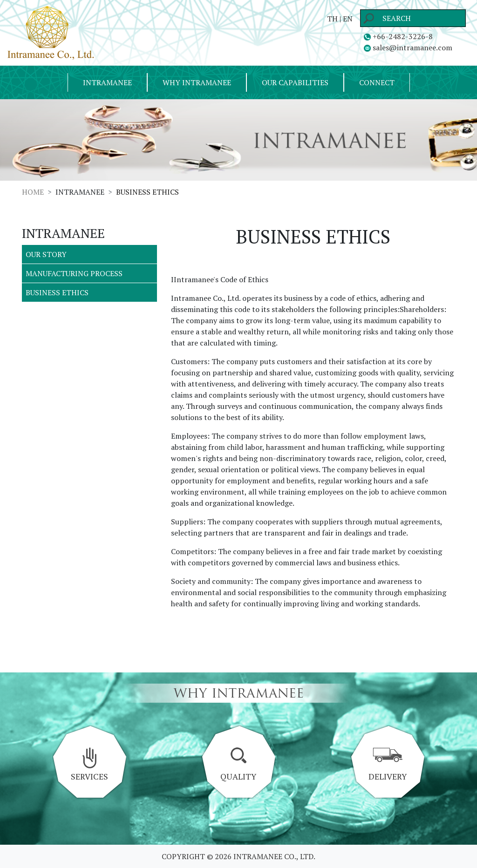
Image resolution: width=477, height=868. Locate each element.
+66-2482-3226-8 (398, 36)
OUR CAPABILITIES (295, 82)
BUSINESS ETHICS (57, 292)
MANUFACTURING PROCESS (74, 273)
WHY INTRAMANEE (197, 82)
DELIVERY (387, 765)
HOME (33, 192)
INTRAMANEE (107, 82)
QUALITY (238, 765)
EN (348, 19)
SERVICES (89, 765)
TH (332, 19)
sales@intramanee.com (408, 47)
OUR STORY (46, 254)
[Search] (413, 18)
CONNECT (377, 82)
